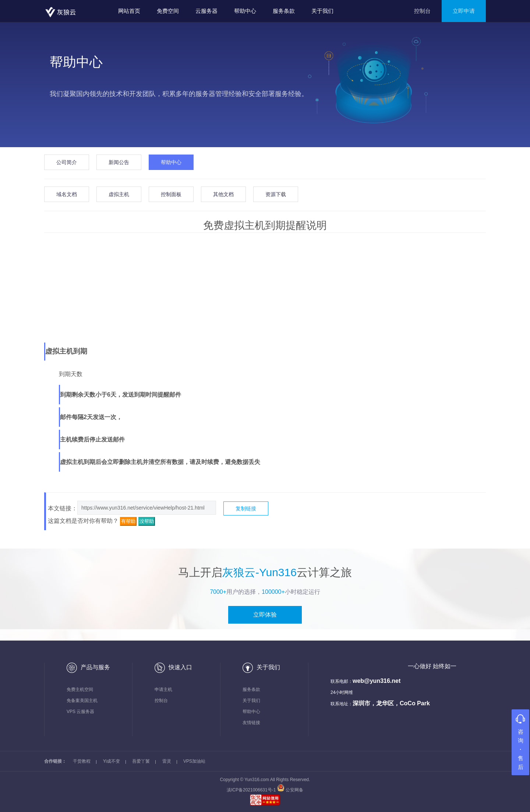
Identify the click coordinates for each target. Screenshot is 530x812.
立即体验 (265, 615)
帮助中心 (245, 11)
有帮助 (128, 521)
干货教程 (82, 761)
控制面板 (171, 194)
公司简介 (67, 162)
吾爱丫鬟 (141, 761)
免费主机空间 (80, 689)
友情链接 (251, 723)
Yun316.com (257, 780)
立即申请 (464, 11)
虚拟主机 (119, 194)
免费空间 (168, 11)
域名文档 (67, 194)
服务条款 (284, 11)
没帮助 (147, 521)
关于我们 (322, 11)
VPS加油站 (194, 761)
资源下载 (276, 194)
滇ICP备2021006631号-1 (252, 790)
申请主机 (163, 689)
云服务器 (206, 11)
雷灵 (167, 761)
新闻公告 (119, 162)
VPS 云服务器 (80, 712)
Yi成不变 (112, 761)
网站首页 (129, 11)
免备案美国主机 (82, 701)
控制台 (422, 11)
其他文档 (223, 194)
